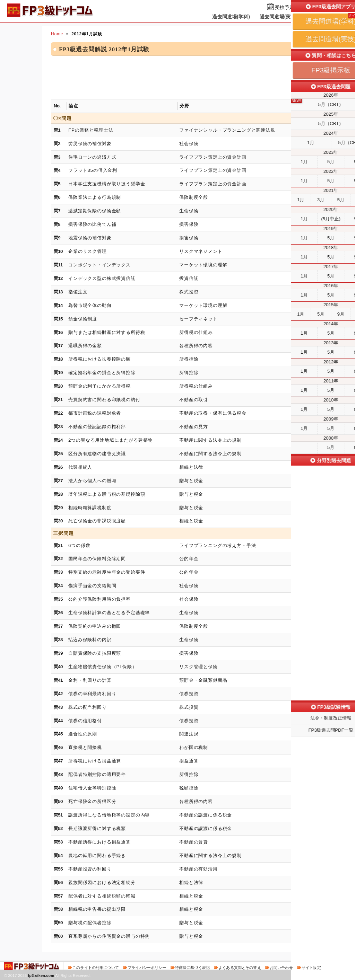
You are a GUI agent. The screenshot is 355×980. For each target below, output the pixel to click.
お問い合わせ (281, 968)
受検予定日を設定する (299, 7)
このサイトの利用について (96, 968)
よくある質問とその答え (240, 968)
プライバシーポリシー (147, 968)
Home (57, 34)
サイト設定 (311, 968)
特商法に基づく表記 (192, 968)
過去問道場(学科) (231, 17)
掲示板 (314, 17)
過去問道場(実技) (279, 17)
